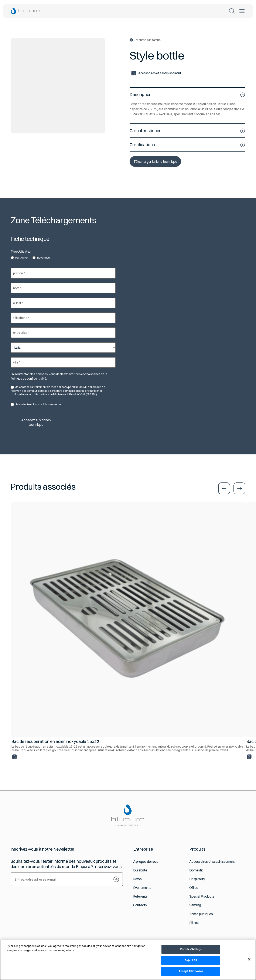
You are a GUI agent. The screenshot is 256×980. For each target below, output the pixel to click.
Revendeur (42, 258)
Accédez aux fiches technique (36, 422)
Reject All (191, 960)
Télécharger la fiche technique (155, 161)
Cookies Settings (191, 949)
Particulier (19, 258)
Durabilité (140, 870)
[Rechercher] (232, 11)
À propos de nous (146, 862)
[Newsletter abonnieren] (116, 879)
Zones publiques (201, 914)
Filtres (194, 923)
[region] (128, 960)
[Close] (249, 959)
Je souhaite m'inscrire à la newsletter (36, 404)
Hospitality (197, 879)
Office (194, 888)
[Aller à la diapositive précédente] (224, 488)
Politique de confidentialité (28, 379)
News (137, 879)
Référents (141, 896)
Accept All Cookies (191, 971)
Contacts (140, 905)
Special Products (202, 896)
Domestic (197, 870)
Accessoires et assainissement (212, 862)
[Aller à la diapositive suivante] (239, 488)
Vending (195, 905)
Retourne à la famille (145, 40)
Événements (142, 888)
